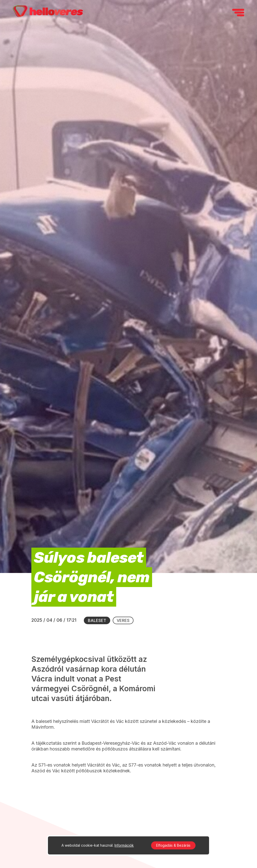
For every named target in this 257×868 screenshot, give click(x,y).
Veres (123, 620)
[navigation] (238, 13)
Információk (124, 845)
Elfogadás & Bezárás (173, 845)
